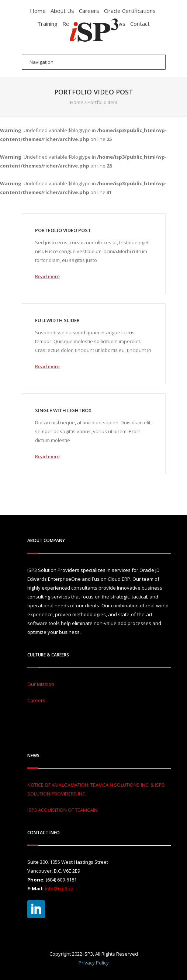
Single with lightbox (63, 410)
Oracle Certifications (130, 11)
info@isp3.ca (59, 888)
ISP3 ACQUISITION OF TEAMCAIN (62, 810)
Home (38, 11)
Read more (47, 276)
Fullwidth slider (57, 320)
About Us (62, 11)
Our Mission (41, 684)
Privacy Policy (94, 963)
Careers (89, 11)
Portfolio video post (63, 230)
